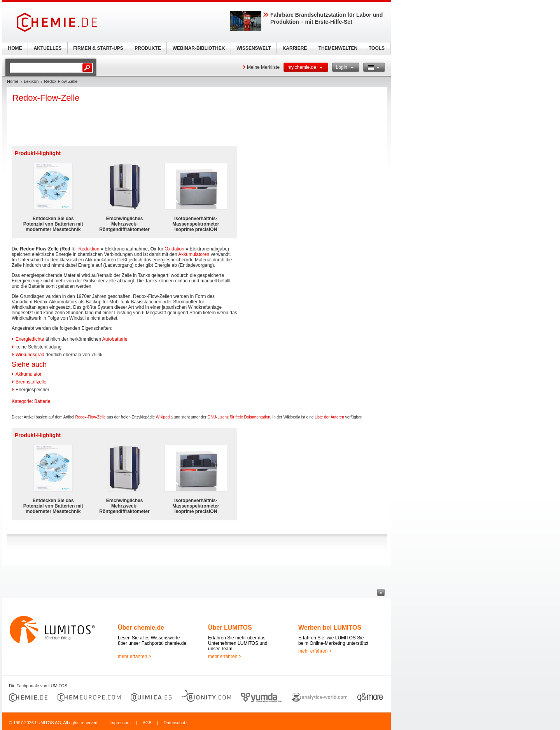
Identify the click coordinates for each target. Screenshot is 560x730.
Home (13, 81)
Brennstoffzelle (31, 382)
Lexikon (31, 81)
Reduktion (89, 249)
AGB (147, 723)
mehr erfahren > (135, 656)
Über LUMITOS (230, 628)
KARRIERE (295, 48)
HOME (15, 48)
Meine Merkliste (263, 67)
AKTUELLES (48, 48)
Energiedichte (30, 339)
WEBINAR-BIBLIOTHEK (199, 48)
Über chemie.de (141, 628)
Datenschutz (176, 723)
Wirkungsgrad (30, 355)
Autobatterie (115, 339)
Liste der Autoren (329, 417)
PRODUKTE (148, 48)
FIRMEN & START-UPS (98, 48)
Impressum (120, 723)
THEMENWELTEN (338, 48)
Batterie (42, 401)
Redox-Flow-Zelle (90, 417)
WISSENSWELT (254, 48)
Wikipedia (164, 417)
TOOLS (377, 48)
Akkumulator (29, 374)
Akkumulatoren (194, 254)
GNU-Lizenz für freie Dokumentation (239, 417)
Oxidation (174, 249)
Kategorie (22, 401)
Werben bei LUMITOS (330, 628)
